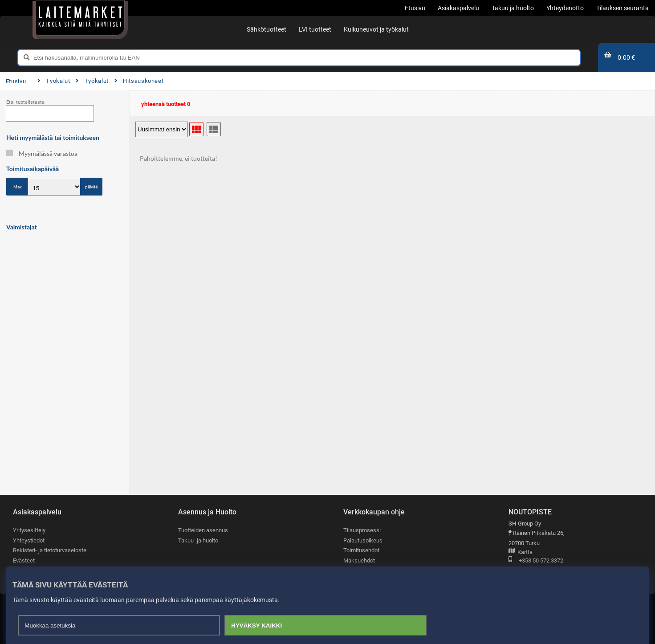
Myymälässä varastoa (42, 153)
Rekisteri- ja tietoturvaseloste (50, 550)
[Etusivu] (80, 18)
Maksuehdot (359, 560)
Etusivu (16, 81)
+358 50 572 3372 (536, 561)
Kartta (521, 552)
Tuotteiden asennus (203, 530)
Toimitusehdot (361, 550)
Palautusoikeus (363, 540)
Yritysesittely (29, 530)
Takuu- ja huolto (198, 540)
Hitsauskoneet (139, 81)
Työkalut (54, 81)
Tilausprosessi (362, 530)
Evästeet (24, 560)
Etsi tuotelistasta (25, 102)
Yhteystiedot (29, 540)
